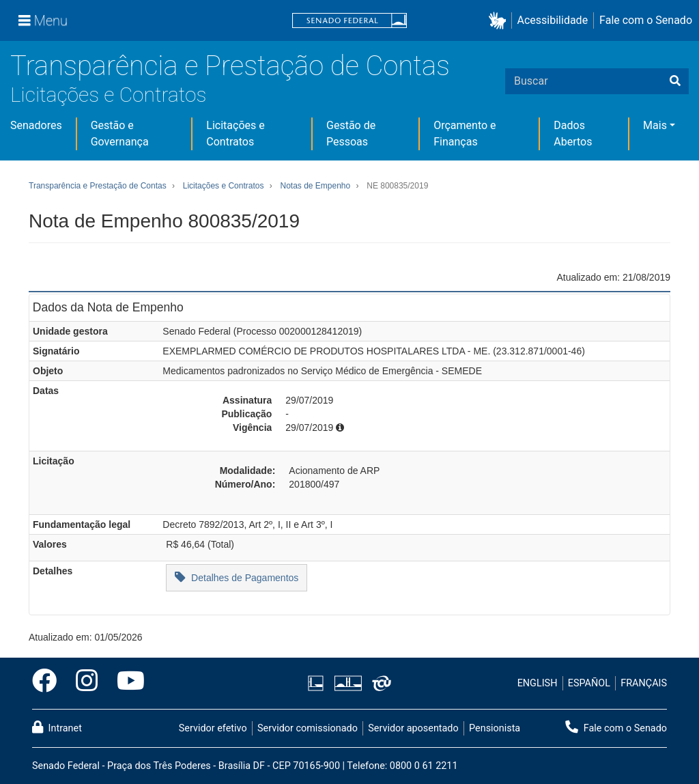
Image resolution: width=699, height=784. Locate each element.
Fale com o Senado (646, 20)
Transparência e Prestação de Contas (230, 66)
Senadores (36, 125)
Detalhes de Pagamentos (237, 577)
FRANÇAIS (644, 683)
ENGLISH (538, 683)
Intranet (57, 727)
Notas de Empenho (315, 186)
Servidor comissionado (308, 728)
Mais (655, 125)
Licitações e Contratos (108, 95)
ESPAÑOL (589, 683)
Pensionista (495, 728)
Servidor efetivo (213, 728)
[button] (500, 21)
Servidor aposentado (413, 728)
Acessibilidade (553, 20)
